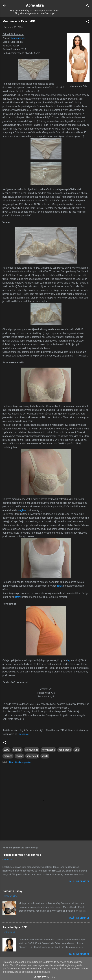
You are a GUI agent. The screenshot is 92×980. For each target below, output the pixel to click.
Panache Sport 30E (15, 927)
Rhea (60, 586)
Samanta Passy (12, 891)
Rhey (18, 597)
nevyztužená (48, 750)
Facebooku (23, 734)
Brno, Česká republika (20, 762)
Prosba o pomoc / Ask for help (22, 855)
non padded (65, 750)
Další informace (79, 881)
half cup (17, 750)
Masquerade (18, 38)
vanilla (45, 756)
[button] (88, 22)
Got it (56, 977)
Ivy (69, 660)
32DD (7, 750)
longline (22, 510)
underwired (32, 756)
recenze (8, 756)
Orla (77, 750)
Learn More (41, 977)
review (19, 756)
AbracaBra (35, 5)
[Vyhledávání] (88, 6)
